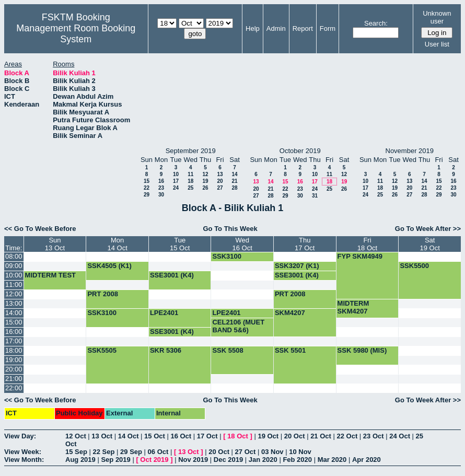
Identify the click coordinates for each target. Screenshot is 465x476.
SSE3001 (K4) (172, 275)
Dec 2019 (228, 460)
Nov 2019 (193, 460)
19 (205, 181)
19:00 (14, 360)
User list (437, 44)
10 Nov (300, 452)
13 (220, 174)
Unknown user (437, 17)
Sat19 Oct (430, 244)
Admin (276, 28)
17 (176, 181)
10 (176, 174)
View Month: (24, 460)
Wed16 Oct (242, 244)
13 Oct (102, 436)
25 (190, 188)
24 (176, 188)
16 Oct (181, 436)
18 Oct (238, 436)
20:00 (14, 369)
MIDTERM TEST (51, 275)
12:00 (14, 294)
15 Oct (155, 436)
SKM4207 (290, 313)
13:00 (14, 303)
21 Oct (321, 436)
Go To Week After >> (428, 229)
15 (147, 181)
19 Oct (268, 436)
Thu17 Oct (305, 244)
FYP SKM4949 (360, 256)
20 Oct (295, 436)
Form (328, 28)
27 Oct (246, 452)
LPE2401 (164, 313)
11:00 (14, 285)
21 (234, 181)
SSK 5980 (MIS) (362, 350)
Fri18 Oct (367, 244)
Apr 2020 (367, 460)
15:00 (14, 322)
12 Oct (76, 436)
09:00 (14, 266)
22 (147, 188)
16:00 (14, 332)
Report (303, 28)
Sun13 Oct (55, 244)
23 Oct (374, 436)
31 (315, 196)
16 (161, 181)
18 (190, 181)
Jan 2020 (263, 460)
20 (220, 181)
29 (147, 195)
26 (205, 188)
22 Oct (347, 436)
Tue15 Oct (180, 244)
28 (234, 188)
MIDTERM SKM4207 (353, 307)
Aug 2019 (80, 460)
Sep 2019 (115, 460)
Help (253, 28)
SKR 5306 (166, 350)
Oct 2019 (154, 460)
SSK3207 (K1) (297, 266)
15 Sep (76, 452)
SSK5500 (414, 266)
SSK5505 (102, 350)
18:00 (14, 350)
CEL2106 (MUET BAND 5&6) (238, 326)
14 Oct (129, 436)
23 (161, 188)
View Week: (23, 452)
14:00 (14, 313)
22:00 (14, 388)
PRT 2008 (103, 294)
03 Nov (272, 452)
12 (205, 174)
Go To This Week (230, 229)
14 (234, 174)
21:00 (14, 379)
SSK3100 (227, 256)
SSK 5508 (228, 350)
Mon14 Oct (117, 244)
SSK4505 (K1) (109, 266)
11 (190, 174)
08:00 (14, 256)
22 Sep (104, 452)
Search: (376, 23)
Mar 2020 (332, 460)
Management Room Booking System (76, 34)
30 (161, 195)
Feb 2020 (297, 460)
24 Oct (400, 436)
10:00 (14, 275)
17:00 (14, 341)
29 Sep (131, 452)
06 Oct (158, 452)
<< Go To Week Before (40, 229)
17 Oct (207, 436)
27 (220, 188)
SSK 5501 (290, 350)
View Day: (20, 436)
